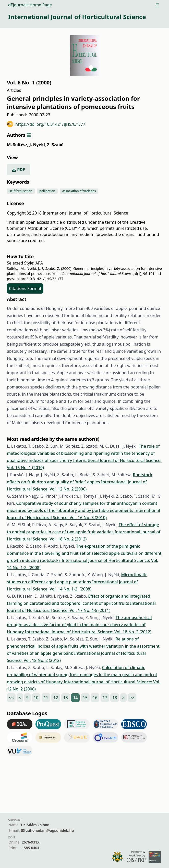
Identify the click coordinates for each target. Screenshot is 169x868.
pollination (47, 191)
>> (132, 698)
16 (95, 698)
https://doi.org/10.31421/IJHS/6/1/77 (46, 124)
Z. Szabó (55, 145)
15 (85, 698)
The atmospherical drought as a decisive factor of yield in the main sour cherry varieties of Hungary (79, 625)
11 (46, 698)
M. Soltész (18, 145)
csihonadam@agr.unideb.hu (50, 830)
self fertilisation (21, 191)
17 (105, 698)
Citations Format (25, 288)
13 (66, 698)
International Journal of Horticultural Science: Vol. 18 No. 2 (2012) (88, 632)
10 (36, 698)
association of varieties (79, 191)
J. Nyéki (38, 145)
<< (11, 698)
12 (56, 698)
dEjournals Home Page (30, 5)
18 (115, 698)
